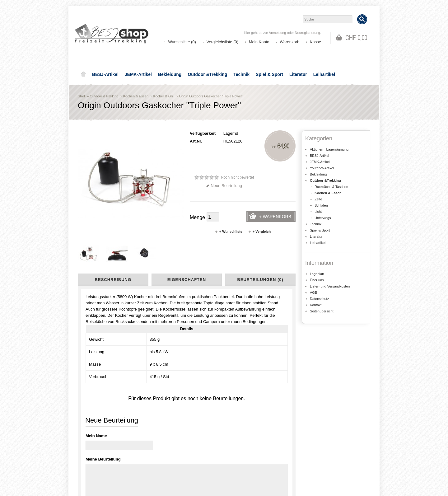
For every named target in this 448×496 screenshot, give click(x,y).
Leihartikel (324, 74)
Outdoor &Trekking (207, 74)
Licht (318, 212)
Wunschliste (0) (182, 42)
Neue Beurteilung (224, 186)
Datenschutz (319, 299)
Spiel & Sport (269, 74)
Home (83, 74)
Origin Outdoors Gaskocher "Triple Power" (211, 96)
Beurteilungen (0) (260, 280)
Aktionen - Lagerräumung (329, 149)
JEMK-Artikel (138, 74)
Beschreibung (113, 280)
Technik (241, 74)
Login (237, 451)
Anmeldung (278, 33)
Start (81, 96)
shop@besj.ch (202, 398)
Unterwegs (323, 218)
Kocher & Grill (164, 96)
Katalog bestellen (322, 457)
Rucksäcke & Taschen (331, 187)
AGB (313, 292)
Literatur (298, 74)
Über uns (317, 280)
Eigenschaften (187, 280)
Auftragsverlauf (245, 457)
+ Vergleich (259, 232)
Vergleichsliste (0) (223, 42)
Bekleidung (170, 74)
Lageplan (317, 274)
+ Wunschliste (229, 232)
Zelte (318, 199)
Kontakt (316, 305)
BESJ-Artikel (105, 74)
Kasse (315, 42)
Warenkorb (289, 42)
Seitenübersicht (322, 311)
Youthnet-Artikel (322, 168)
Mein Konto (259, 42)
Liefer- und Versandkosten (330, 286)
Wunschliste (243, 463)
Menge (197, 217)
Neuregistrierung (308, 33)
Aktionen (165, 451)
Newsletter (241, 469)
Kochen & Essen (136, 96)
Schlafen (321, 205)
